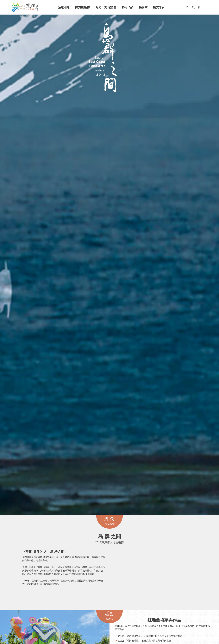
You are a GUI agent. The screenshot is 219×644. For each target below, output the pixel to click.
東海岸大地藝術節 (25, 7)
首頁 (22, 16)
